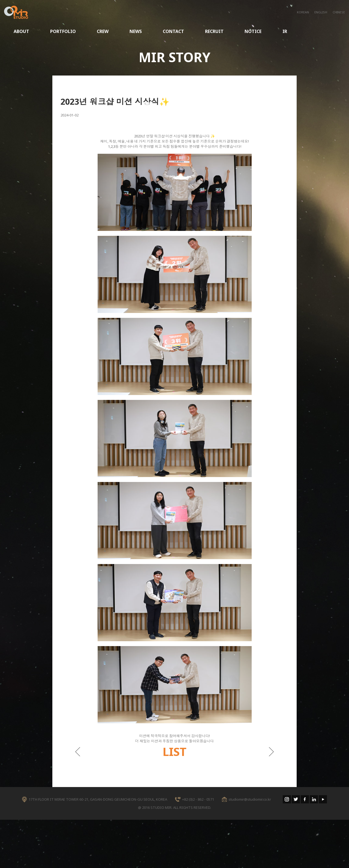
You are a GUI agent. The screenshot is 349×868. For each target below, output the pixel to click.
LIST (174, 751)
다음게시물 (271, 752)
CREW (103, 31)
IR (285, 31)
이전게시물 (78, 752)
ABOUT (21, 31)
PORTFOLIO (63, 31)
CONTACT (173, 31)
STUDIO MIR (16, 12)
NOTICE (253, 31)
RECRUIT (214, 31)
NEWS (136, 31)
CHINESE (339, 12)
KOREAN (303, 12)
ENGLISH (321, 12)
